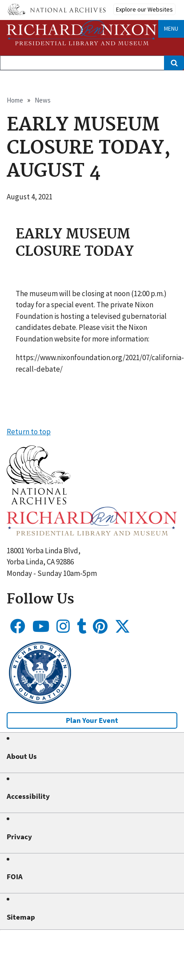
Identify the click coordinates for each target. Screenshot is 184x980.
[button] (38, 502)
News (43, 100)
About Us (22, 756)
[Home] (82, 33)
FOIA (15, 877)
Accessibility (28, 796)
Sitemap (21, 917)
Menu (171, 29)
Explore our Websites (144, 9)
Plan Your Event (92, 720)
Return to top (29, 432)
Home (15, 100)
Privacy (19, 837)
